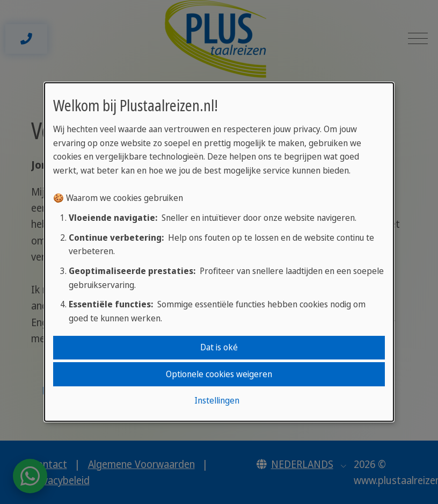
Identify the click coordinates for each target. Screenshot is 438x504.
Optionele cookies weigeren (219, 374)
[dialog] (219, 252)
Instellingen (217, 400)
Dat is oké (219, 347)
